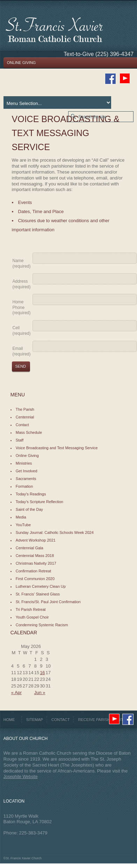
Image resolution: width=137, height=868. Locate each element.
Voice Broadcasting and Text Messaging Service (57, 448)
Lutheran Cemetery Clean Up (41, 586)
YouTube (23, 525)
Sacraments (26, 479)
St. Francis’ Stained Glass (38, 594)
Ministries (24, 463)
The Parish (25, 409)
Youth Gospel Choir (32, 617)
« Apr (16, 693)
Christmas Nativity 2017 (36, 563)
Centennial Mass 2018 (35, 556)
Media (21, 517)
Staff (20, 440)
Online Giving (27, 456)
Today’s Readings (31, 494)
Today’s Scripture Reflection (39, 502)
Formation (24, 486)
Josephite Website (21, 777)
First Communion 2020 (35, 579)
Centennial (25, 417)
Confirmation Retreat (34, 571)
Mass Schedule (29, 432)
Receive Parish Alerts (102, 720)
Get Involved (27, 471)
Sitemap (35, 720)
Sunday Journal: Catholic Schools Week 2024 (55, 532)
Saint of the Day (29, 509)
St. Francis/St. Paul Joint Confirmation (48, 602)
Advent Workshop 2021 (36, 540)
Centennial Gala (30, 548)
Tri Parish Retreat (31, 609)
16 (42, 673)
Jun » (40, 693)
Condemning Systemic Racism (42, 625)
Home (9, 720)
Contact (22, 425)
